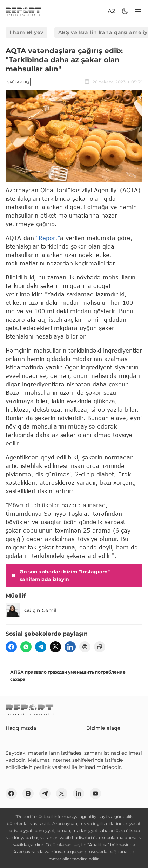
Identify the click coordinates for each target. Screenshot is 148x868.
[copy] (100, 647)
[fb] (11, 647)
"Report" (48, 238)
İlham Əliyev (26, 32)
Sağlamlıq (18, 82)
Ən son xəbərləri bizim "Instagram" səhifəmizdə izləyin (60, 576)
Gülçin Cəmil (31, 610)
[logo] (23, 11)
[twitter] (55, 647)
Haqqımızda (21, 728)
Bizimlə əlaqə (103, 728)
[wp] (26, 647)
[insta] (28, 793)
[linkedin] (70, 647)
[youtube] (95, 793)
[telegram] (41, 647)
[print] (85, 647)
